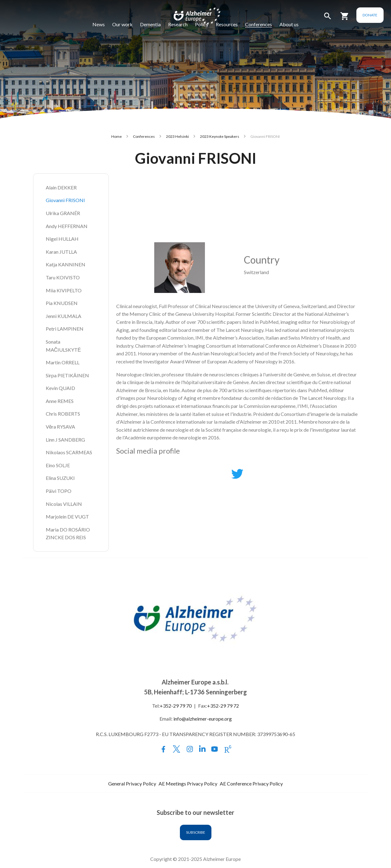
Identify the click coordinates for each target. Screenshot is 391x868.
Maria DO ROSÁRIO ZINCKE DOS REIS (68, 534)
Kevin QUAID (60, 388)
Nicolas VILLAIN (64, 504)
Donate (370, 15)
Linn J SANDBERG (65, 440)
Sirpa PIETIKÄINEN (67, 375)
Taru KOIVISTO (63, 277)
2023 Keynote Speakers (220, 136)
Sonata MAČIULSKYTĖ (63, 346)
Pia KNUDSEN (62, 303)
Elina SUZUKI (60, 478)
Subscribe (196, 832)
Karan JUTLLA (61, 252)
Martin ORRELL (63, 362)
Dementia (150, 24)
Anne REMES (60, 401)
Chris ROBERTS (63, 414)
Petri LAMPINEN (65, 329)
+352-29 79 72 (223, 706)
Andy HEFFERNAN (67, 226)
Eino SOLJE (58, 465)
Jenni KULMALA (64, 316)
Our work (122, 24)
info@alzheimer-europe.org (203, 719)
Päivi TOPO (59, 491)
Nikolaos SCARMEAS (69, 452)
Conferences (259, 24)
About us (289, 24)
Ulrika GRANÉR (63, 213)
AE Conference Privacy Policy (251, 783)
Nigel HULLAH (62, 239)
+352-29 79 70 (176, 706)
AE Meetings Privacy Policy (188, 783)
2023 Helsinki (177, 136)
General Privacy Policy (132, 783)
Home (117, 136)
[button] (328, 19)
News (99, 24)
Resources (227, 24)
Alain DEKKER (61, 187)
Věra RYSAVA (61, 427)
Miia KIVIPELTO (64, 290)
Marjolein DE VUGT (67, 517)
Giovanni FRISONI (65, 200)
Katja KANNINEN (66, 264)
